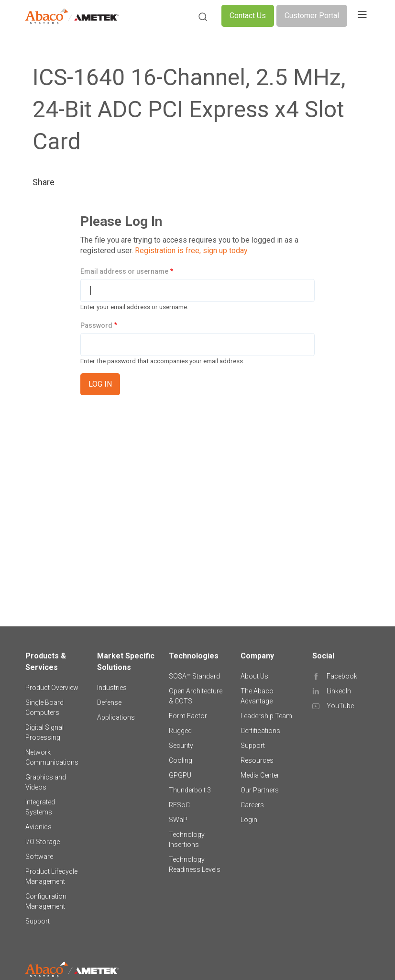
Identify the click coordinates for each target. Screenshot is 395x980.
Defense (109, 702)
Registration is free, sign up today (191, 251)
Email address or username (124, 271)
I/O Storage (43, 842)
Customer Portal (312, 16)
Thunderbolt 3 (190, 790)
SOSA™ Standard (194, 676)
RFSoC (179, 805)
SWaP (178, 820)
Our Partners (260, 790)
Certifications (260, 731)
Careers (252, 805)
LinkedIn (339, 691)
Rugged (180, 731)
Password (96, 325)
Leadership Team (266, 716)
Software (39, 857)
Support (38, 921)
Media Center (260, 775)
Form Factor (188, 716)
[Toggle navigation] (362, 16)
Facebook (342, 676)
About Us (254, 676)
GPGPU (180, 775)
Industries (112, 688)
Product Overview (52, 688)
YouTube (340, 706)
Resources (257, 760)
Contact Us (248, 16)
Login (249, 820)
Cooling (181, 760)
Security (181, 746)
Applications (116, 717)
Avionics (38, 827)
